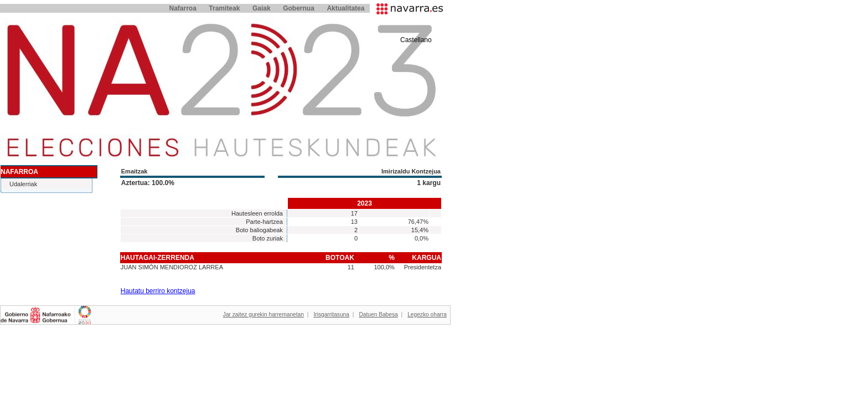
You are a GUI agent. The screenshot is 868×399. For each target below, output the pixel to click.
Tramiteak (224, 8)
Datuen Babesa (378, 314)
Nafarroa (182, 8)
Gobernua (299, 8)
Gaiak (262, 8)
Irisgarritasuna (331, 314)
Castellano (416, 40)
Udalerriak (23, 184)
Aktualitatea (345, 8)
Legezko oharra (427, 314)
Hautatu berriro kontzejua (158, 291)
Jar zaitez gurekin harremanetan (263, 314)
